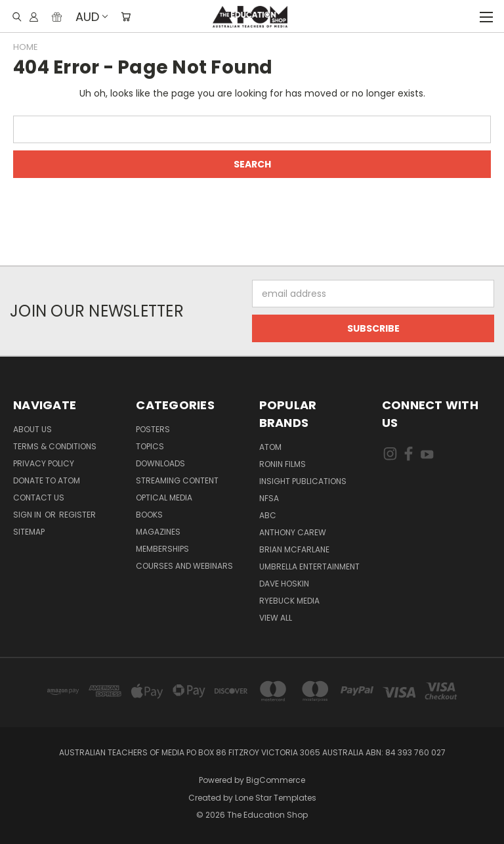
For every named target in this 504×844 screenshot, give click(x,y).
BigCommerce (276, 780)
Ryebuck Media (289, 601)
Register (77, 515)
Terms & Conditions (55, 446)
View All (276, 618)
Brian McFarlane (294, 549)
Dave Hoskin (284, 584)
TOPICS (150, 446)
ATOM (270, 447)
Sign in (28, 515)
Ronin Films (283, 464)
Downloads (160, 463)
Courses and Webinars (184, 566)
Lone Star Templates (276, 798)
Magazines (158, 532)
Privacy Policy (44, 463)
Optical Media (164, 498)
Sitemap (29, 532)
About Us (32, 429)
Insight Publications (303, 481)
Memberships (162, 549)
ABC (268, 515)
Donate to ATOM (47, 480)
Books (149, 515)
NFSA (269, 498)
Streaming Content (177, 480)
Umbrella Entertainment (309, 566)
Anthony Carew (293, 532)
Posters (153, 429)
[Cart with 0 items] (126, 16)
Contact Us (39, 498)
